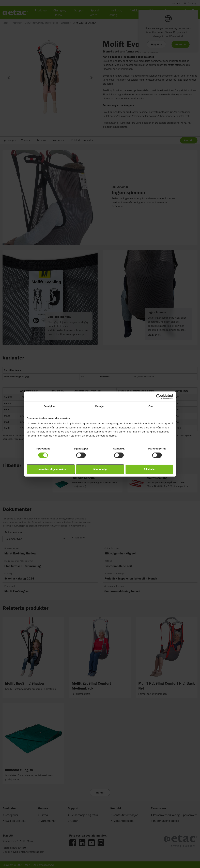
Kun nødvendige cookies (51, 469)
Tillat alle (149, 469)
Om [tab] (151, 406)
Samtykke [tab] (49, 406)
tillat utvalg (100, 469)
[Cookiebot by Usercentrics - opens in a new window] (159, 396)
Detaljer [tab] (100, 406)
